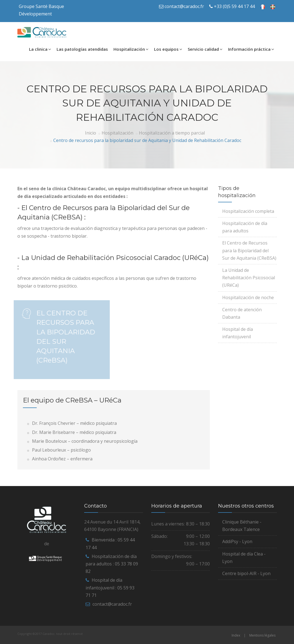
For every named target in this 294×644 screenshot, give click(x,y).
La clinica (40, 49)
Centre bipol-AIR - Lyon (246, 573)
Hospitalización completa (248, 211)
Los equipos (168, 49)
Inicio (91, 133)
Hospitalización (131, 49)
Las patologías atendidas (82, 49)
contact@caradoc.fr (184, 6)
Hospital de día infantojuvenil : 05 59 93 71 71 (110, 587)
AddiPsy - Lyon (237, 541)
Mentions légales (262, 635)
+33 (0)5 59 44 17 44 (234, 6)
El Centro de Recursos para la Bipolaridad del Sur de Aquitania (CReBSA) (249, 250)
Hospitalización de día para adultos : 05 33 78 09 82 (112, 564)
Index (236, 635)
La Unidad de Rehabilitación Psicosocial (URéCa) (249, 278)
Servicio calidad (205, 49)
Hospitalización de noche (248, 297)
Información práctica (251, 49)
